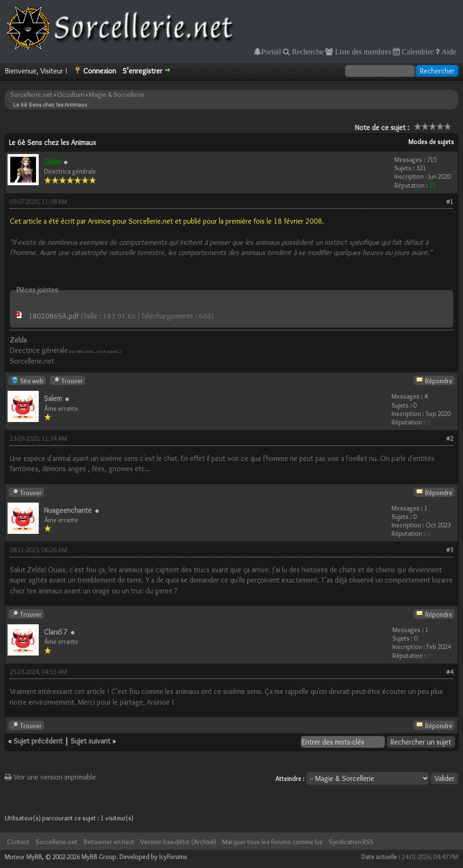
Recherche (307, 51)
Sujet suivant (90, 741)
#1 (450, 202)
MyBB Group (99, 857)
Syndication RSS (351, 842)
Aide (448, 51)
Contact (18, 842)
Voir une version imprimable (50, 777)
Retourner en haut (109, 842)
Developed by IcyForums (153, 857)
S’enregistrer (142, 71)
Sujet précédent (38, 741)
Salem (53, 398)
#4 (450, 672)
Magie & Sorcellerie (117, 95)
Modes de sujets (431, 142)
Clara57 (56, 632)
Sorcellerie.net (31, 95)
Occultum (71, 95)
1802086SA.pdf (54, 316)
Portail (271, 51)
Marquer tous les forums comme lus (272, 842)
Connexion (100, 71)
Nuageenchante (68, 510)
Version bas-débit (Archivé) (178, 842)
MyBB (34, 857)
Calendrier (417, 51)
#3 (450, 550)
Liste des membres (362, 51)
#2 (450, 438)
